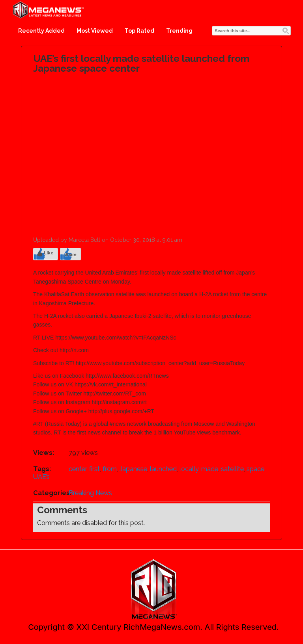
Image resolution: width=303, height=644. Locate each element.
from (110, 469)
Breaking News (90, 493)
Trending (179, 31)
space (255, 469)
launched (163, 469)
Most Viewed (95, 31)
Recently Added (41, 31)
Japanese (133, 469)
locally (189, 469)
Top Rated (139, 31)
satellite (232, 469)
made (210, 469)
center (78, 469)
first (94, 469)
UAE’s (41, 477)
